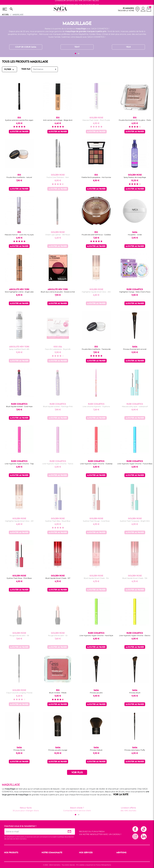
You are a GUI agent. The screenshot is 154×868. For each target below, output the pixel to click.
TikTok (144, 829)
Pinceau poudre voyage (58, 750)
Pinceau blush (135, 693)
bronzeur (22, 34)
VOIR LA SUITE (121, 795)
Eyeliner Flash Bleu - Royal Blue (58, 521)
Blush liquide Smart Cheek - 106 (135, 578)
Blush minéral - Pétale (58, 693)
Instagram (135, 836)
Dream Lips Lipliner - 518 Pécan (58, 235)
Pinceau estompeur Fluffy (135, 750)
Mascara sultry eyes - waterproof (135, 406)
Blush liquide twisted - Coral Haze (19, 406)
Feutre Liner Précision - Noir (58, 177)
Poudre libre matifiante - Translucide (96, 349)
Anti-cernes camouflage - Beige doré (58, 120)
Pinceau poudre (96, 693)
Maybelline (83, 34)
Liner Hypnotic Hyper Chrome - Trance (58, 464)
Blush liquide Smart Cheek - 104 (96, 578)
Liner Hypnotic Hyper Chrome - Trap (19, 464)
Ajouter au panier (19, 132)
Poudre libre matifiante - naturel (19, 177)
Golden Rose (95, 34)
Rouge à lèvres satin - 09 (19, 635)
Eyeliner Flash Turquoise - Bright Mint (135, 521)
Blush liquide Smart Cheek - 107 (58, 578)
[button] (75, 54)
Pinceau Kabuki (96, 750)
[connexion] (143, 10)
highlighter (32, 34)
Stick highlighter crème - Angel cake (19, 292)
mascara (124, 31)
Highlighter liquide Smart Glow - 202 (96, 292)
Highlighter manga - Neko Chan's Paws (135, 292)
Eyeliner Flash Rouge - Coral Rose (96, 521)
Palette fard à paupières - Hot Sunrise (96, 177)
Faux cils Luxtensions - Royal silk (58, 349)
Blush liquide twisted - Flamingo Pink (58, 406)
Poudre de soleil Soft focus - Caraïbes (96, 235)
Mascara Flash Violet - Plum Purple (96, 120)
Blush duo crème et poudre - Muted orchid (58, 292)
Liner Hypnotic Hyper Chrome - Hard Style (96, 635)
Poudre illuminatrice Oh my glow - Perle (135, 120)
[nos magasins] (129, 9)
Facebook (135, 829)
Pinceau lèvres (19, 750)
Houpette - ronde (135, 235)
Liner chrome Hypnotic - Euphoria (96, 406)
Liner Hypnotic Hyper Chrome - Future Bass (135, 464)
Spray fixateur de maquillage (135, 177)
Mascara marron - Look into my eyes (19, 235)
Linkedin (144, 836)
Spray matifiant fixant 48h (19, 349)
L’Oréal (105, 34)
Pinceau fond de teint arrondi (135, 349)
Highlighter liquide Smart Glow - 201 (19, 521)
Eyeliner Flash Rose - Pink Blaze (19, 578)
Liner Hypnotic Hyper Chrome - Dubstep (96, 464)
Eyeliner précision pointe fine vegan (19, 120)
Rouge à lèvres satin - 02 (58, 635)
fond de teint (114, 31)
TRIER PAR (26, 69)
